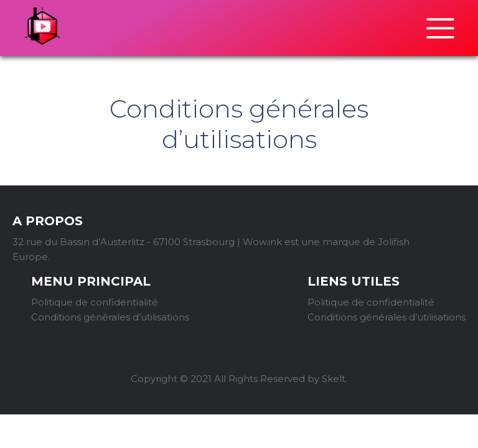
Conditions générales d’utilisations (110, 317)
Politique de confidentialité (95, 302)
